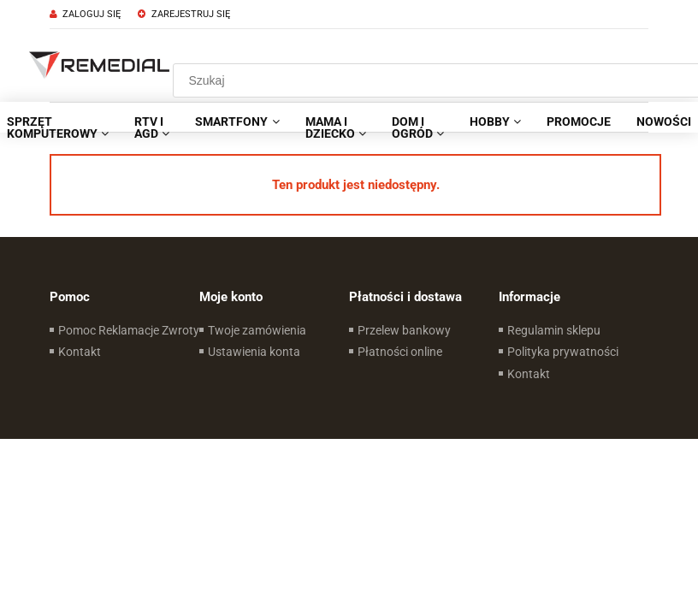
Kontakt (80, 352)
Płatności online (400, 352)
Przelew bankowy (404, 330)
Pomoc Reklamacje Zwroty (129, 330)
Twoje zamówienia (257, 330)
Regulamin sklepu (554, 330)
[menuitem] (152, 127)
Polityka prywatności (563, 352)
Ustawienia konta (254, 352)
